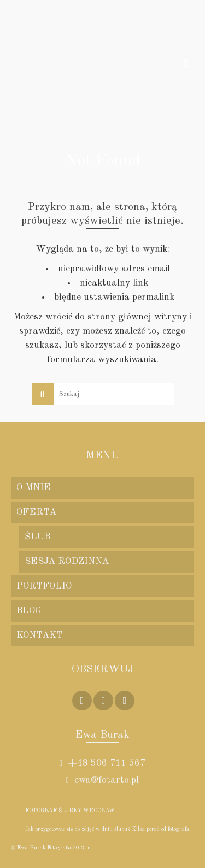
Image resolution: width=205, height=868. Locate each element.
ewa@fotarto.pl (102, 780)
